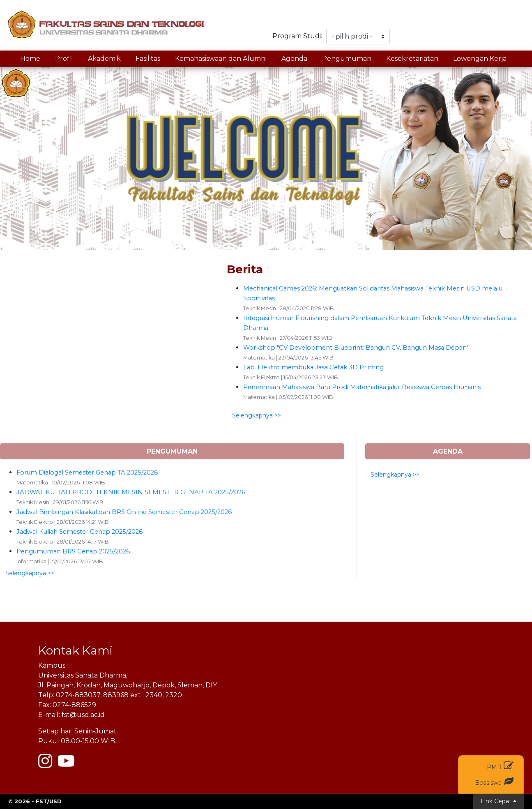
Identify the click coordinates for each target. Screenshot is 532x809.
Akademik (104, 59)
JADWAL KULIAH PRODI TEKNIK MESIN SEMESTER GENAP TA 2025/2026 (131, 492)
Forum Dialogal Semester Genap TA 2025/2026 (87, 472)
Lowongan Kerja (480, 59)
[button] (40, 159)
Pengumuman (347, 59)
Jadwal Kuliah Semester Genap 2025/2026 (79, 532)
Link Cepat (496, 801)
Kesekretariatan (412, 59)
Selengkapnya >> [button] (257, 415)
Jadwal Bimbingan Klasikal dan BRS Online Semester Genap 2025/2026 (124, 512)
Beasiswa (494, 781)
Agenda (294, 59)
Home (30, 59)
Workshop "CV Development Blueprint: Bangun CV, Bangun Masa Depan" (356, 348)
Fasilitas (148, 59)
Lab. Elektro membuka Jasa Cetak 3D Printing (313, 367)
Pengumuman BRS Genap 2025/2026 (73, 551)
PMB (500, 766)
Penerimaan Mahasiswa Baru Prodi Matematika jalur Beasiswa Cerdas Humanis (362, 387)
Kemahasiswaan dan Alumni (221, 59)
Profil (64, 59)
